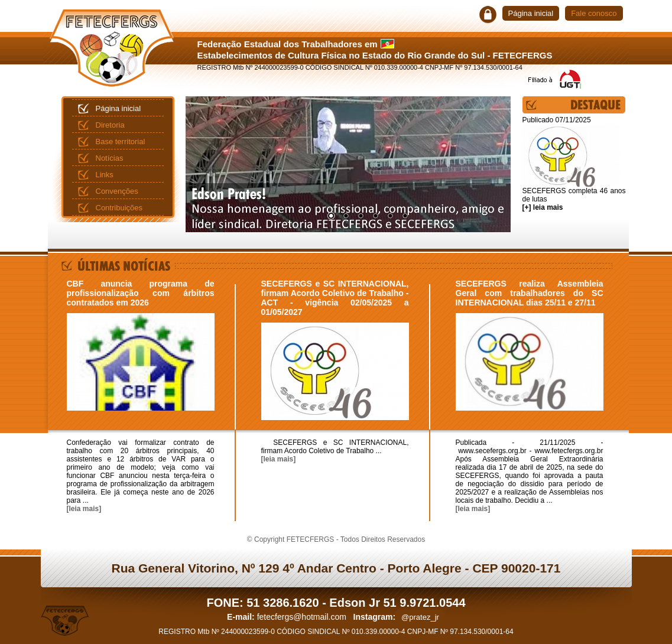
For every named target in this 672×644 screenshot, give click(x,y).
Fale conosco (594, 13)
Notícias (110, 158)
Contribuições (119, 208)
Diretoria (110, 125)
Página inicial (531, 13)
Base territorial (121, 142)
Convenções (117, 191)
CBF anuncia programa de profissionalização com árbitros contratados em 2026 (141, 293)
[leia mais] (84, 509)
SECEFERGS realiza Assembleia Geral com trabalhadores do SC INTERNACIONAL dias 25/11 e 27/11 (530, 293)
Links (105, 175)
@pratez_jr (420, 617)
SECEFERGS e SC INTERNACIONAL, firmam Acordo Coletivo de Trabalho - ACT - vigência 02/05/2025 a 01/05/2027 (335, 298)
